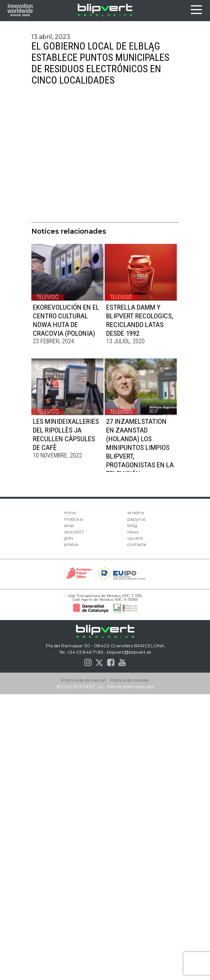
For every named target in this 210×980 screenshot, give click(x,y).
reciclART (74, 532)
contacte (137, 544)
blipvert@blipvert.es (129, 652)
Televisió (48, 297)
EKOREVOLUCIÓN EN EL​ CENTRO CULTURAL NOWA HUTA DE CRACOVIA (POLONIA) (66, 320)
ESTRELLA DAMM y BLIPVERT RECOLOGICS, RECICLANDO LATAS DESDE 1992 (140, 320)
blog (132, 525)
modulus (73, 519)
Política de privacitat (84, 680)
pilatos (71, 544)
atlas (69, 525)
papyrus (136, 519)
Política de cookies (129, 680)
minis (70, 512)
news (133, 532)
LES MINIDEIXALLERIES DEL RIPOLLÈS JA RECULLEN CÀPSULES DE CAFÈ (66, 434)
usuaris (135, 538)
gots (69, 538)
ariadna (136, 512)
